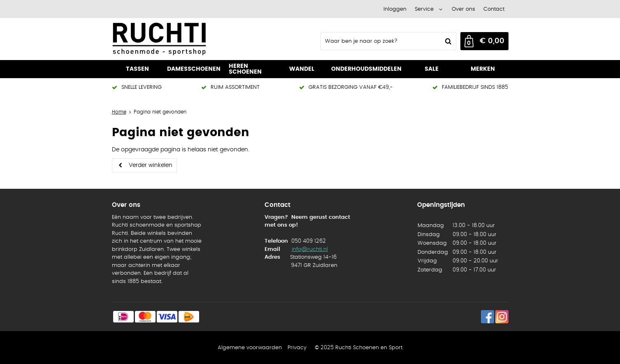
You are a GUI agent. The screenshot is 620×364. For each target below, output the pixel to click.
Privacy (297, 348)
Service (424, 9)
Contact (494, 9)
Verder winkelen (151, 165)
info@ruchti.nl (310, 249)
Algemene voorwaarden (250, 348)
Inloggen (395, 9)
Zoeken (448, 41)
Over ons (463, 9)
